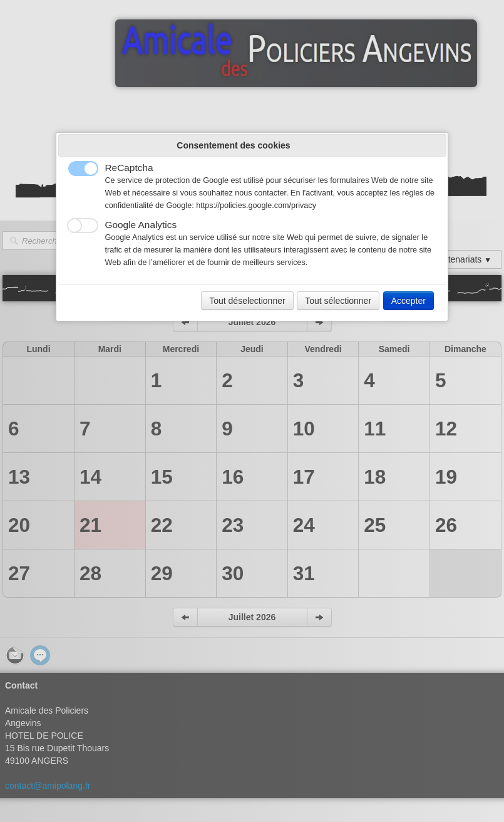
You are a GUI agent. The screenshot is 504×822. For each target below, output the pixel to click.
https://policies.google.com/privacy (256, 205)
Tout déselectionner (247, 301)
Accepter (409, 301)
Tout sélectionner (338, 301)
